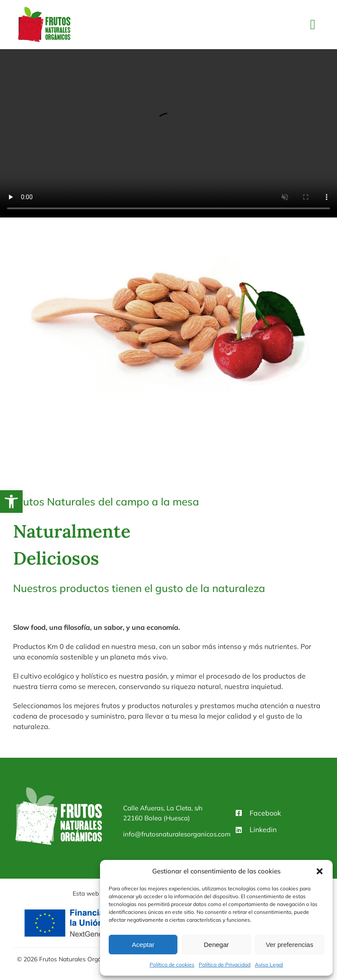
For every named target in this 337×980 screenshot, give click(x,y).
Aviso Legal (269, 965)
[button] (11, 502)
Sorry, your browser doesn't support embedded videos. (168, 134)
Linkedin (263, 829)
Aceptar (143, 945)
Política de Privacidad (225, 965)
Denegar (217, 945)
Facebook (265, 813)
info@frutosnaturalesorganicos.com (177, 834)
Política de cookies (172, 965)
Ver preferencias (289, 945)
